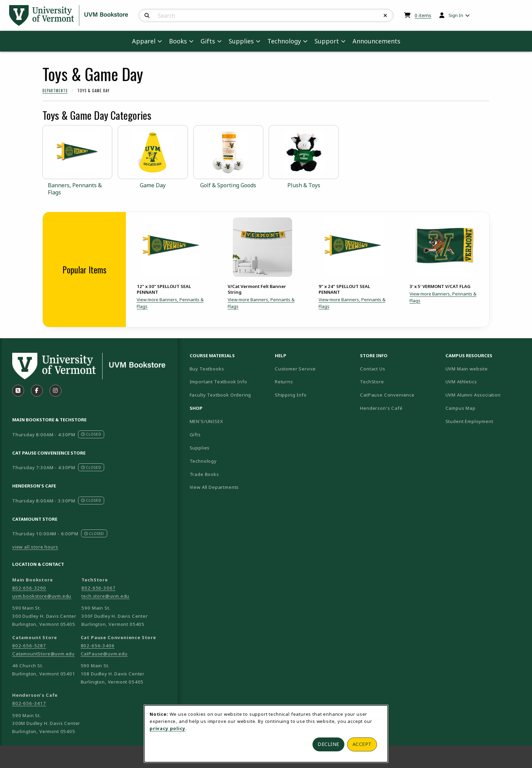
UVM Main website (485, 369)
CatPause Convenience (387, 395)
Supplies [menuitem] (241, 41)
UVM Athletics (485, 381)
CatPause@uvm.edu (104, 654)
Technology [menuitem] (284, 41)
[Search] (147, 16)
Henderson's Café (381, 408)
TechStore (372, 382)
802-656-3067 (98, 588)
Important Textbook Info (218, 382)
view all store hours (35, 547)
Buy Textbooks (207, 369)
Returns (284, 382)
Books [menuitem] (178, 41)
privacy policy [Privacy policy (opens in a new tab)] (168, 728)
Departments (55, 91)
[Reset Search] (385, 16)
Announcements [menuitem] (376, 41)
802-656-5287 (29, 646)
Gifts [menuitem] (208, 41)
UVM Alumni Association (485, 395)
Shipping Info (291, 395)
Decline (328, 744)
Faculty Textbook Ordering (221, 395)
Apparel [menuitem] (144, 41)
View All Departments (214, 487)
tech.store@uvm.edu (105, 596)
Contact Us (373, 369)
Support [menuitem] (327, 41)
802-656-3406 (98, 646)
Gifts (195, 435)
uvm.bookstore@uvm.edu (42, 596)
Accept (362, 744)
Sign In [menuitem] (456, 15)
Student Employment (485, 421)
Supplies (200, 448)
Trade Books (204, 474)
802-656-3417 (29, 703)
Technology (203, 461)
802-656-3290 (29, 588)
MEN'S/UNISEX (206, 421)
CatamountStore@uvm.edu (43, 654)
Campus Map (484, 408)
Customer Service (295, 369)
